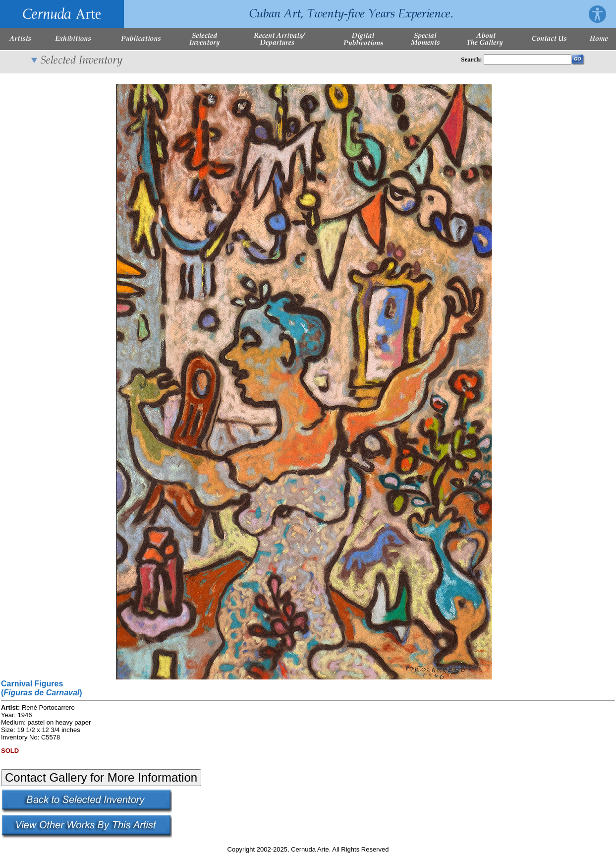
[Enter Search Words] (528, 59)
